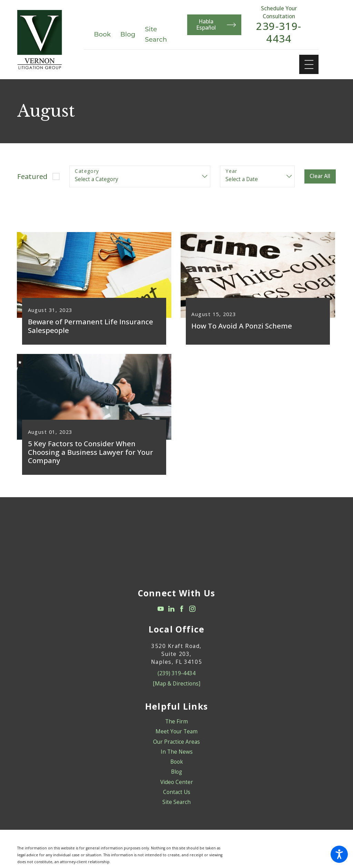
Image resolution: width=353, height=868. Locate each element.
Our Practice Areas (176, 746)
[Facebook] (182, 613)
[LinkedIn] (171, 613)
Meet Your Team (176, 736)
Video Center (177, 786)
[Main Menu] (309, 65)
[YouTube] (161, 613)
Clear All (320, 176)
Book (103, 34)
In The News (177, 756)
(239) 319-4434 (176, 678)
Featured (32, 176)
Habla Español (216, 25)
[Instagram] (192, 613)
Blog (128, 34)
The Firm (176, 726)
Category (87, 171)
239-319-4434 (279, 33)
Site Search (176, 807)
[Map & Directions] (177, 688)
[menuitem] (176, 726)
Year (231, 171)
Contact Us (177, 797)
